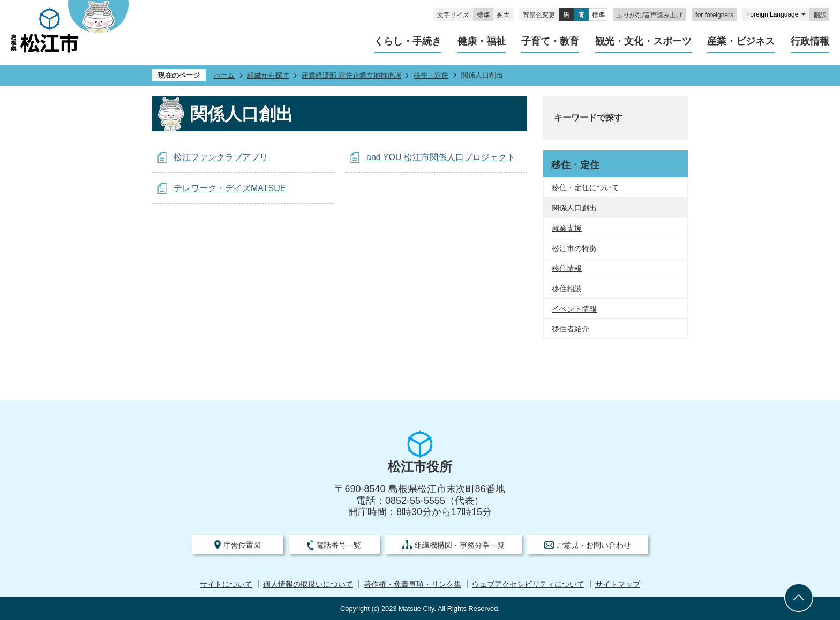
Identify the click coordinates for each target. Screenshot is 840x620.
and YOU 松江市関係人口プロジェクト (441, 157)
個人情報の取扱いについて (308, 584)
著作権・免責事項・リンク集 (412, 584)
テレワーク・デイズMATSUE (230, 188)
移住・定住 (431, 75)
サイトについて (226, 584)
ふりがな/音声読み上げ (650, 15)
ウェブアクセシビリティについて (528, 584)
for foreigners (714, 15)
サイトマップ (618, 584)
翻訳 (820, 15)
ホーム (224, 75)
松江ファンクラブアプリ (221, 157)
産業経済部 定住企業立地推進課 (351, 75)
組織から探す (268, 75)
